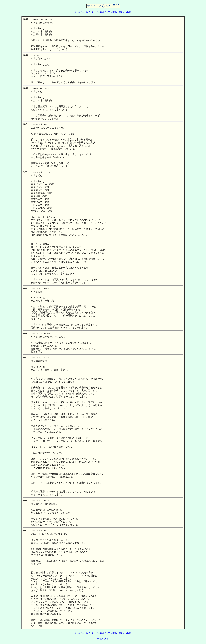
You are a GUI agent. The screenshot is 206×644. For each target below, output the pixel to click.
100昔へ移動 (125, 12)
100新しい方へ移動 (107, 12)
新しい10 (79, 12)
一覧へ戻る (103, 639)
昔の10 (89, 12)
